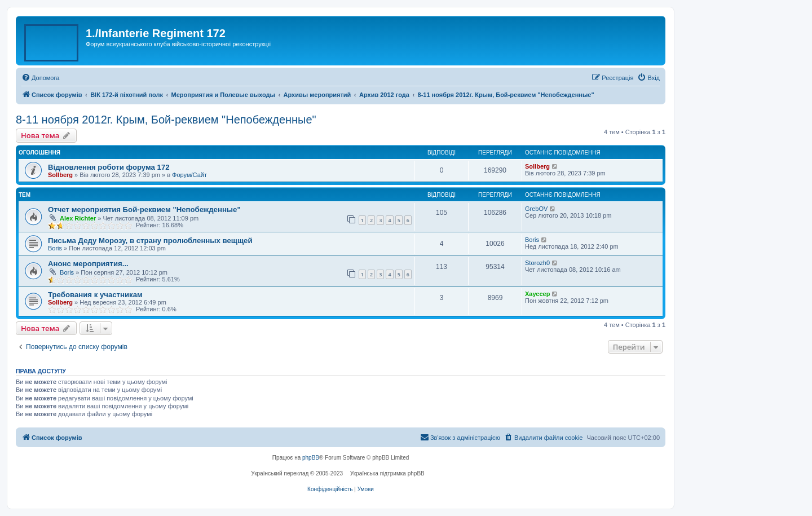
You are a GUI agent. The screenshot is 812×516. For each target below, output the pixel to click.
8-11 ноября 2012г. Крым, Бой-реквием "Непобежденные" (166, 120)
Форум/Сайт (189, 175)
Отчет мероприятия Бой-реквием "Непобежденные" (144, 210)
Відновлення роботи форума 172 (109, 167)
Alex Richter (78, 218)
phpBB (311, 458)
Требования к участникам (95, 295)
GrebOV (536, 209)
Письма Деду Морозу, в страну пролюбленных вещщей (150, 241)
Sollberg (60, 175)
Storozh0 (537, 263)
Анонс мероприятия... (88, 264)
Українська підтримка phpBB (387, 473)
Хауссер (537, 294)
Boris (55, 248)
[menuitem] (40, 78)
